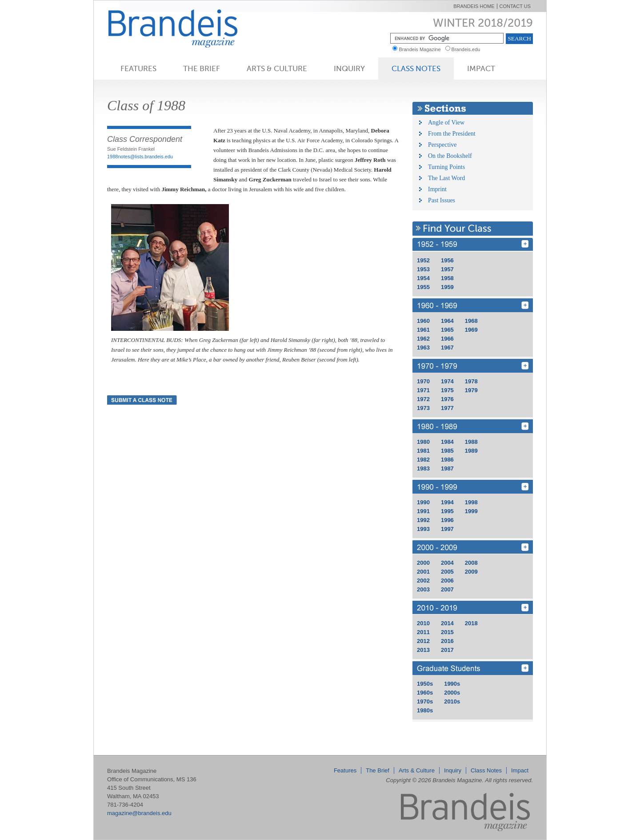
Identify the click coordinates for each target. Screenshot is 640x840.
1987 (447, 468)
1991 (423, 511)
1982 (423, 460)
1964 (447, 321)
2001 (423, 572)
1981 (423, 451)
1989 (471, 451)
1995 (447, 511)
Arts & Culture (277, 68)
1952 (423, 260)
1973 (423, 408)
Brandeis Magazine (188, 28)
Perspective (442, 145)
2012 (423, 641)
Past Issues (442, 200)
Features (138, 68)
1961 (423, 330)
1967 (447, 348)
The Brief (202, 68)
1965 (447, 330)
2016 (447, 641)
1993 (423, 529)
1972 (423, 399)
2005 (447, 572)
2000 (423, 563)
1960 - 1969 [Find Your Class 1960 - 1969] (473, 305)
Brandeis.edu (468, 49)
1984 (447, 442)
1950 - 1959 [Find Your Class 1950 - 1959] (473, 245)
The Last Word (446, 178)
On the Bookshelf (450, 156)
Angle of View (446, 123)
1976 (447, 399)
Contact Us (515, 6)
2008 (471, 563)
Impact (481, 68)
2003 (423, 589)
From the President (452, 134)
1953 (423, 269)
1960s (425, 693)
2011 (423, 632)
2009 (471, 572)
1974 (447, 381)
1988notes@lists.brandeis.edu (140, 157)
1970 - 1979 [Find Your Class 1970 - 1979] (473, 366)
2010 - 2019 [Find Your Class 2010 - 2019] (473, 608)
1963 (423, 348)
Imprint (437, 189)
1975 (447, 390)
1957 (447, 269)
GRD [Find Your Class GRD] (473, 668)
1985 (447, 451)
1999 (471, 511)
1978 (471, 381)
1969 (471, 330)
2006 (447, 581)
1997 (447, 529)
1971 (423, 390)
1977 (447, 408)
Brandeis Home (474, 6)
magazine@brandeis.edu (139, 813)
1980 (423, 442)
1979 (471, 390)
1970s (425, 701)
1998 (471, 502)
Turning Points (446, 167)
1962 (423, 339)
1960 (423, 321)
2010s (452, 701)
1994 (447, 502)
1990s (452, 684)
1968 (471, 321)
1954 (423, 278)
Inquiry (349, 68)
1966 (447, 339)
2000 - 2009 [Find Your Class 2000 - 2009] (473, 547)
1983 (423, 468)
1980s (425, 710)
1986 (447, 460)
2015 (447, 632)
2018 (471, 623)
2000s (452, 693)
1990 (423, 502)
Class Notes (416, 68)
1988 (471, 442)
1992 (423, 520)
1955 (423, 287)
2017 (447, 650)
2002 (423, 581)
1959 (447, 287)
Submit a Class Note (142, 400)
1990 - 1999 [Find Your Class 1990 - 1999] (473, 487)
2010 (423, 623)
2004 (447, 563)
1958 (447, 278)
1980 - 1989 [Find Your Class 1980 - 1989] (473, 426)
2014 (447, 623)
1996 (447, 520)
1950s (425, 684)
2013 (423, 650)
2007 (447, 589)
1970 (423, 381)
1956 (447, 260)
